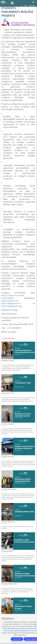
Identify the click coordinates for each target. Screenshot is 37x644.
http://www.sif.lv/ (10, 301)
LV (22, 6)
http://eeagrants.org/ (12, 306)
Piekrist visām (17, 639)
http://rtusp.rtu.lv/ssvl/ (13, 295)
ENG (26, 6)
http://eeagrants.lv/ (11, 303)
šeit (24, 269)
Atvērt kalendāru (9, 338)
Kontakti (32, 6)
